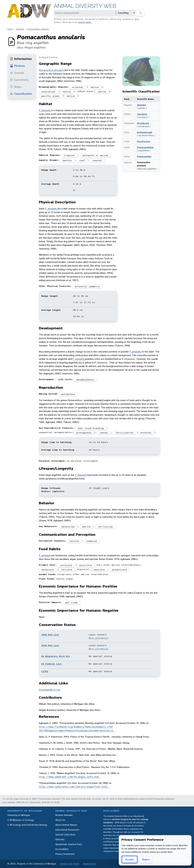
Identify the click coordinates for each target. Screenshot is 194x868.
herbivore (48, 570)
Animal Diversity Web (85, 6)
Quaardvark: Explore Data (69, 844)
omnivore (99, 570)
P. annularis (45, 110)
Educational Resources (67, 830)
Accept (129, 859)
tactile (74, 541)
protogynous (84, 433)
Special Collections (65, 835)
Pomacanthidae (145, 147)
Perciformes (144, 141)
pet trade (72, 603)
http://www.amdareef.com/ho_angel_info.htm (69, 777)
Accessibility (62, 849)
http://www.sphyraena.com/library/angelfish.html (74, 787)
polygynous (68, 394)
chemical (92, 541)
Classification (21, 94)
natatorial (68, 527)
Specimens (19, 80)
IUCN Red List (50, 635)
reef (82, 160)
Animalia (20, 29)
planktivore (120, 570)
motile (86, 527)
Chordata (142, 114)
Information (21, 59)
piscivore (86, 565)
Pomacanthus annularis (38, 29)
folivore (67, 570)
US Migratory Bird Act (56, 656)
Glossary (60, 839)
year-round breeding (91, 428)
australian (48, 92)
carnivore (66, 565)
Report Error (89, 864)
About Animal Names (66, 825)
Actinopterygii (145, 132)
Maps (16, 87)
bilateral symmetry (87, 286)
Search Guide (85, 22)
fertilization (125, 433)
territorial (105, 527)
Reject (146, 859)
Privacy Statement (65, 854)
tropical (70, 155)
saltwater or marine (95, 155)
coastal (97, 160)
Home (10, 29)
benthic (67, 160)
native (95, 87)
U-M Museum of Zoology (20, 820)
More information (99, 638)
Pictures (17, 66)
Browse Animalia (64, 815)
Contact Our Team (70, 864)
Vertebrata (143, 123)
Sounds (17, 73)
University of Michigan (19, 815)
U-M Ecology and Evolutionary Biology (27, 825)
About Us (60, 820)
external (146, 433)
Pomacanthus (144, 156)
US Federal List (52, 664)
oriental (78, 87)
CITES (45, 671)
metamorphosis (85, 380)
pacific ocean (50, 96)
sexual (104, 433)
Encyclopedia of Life (50, 690)
